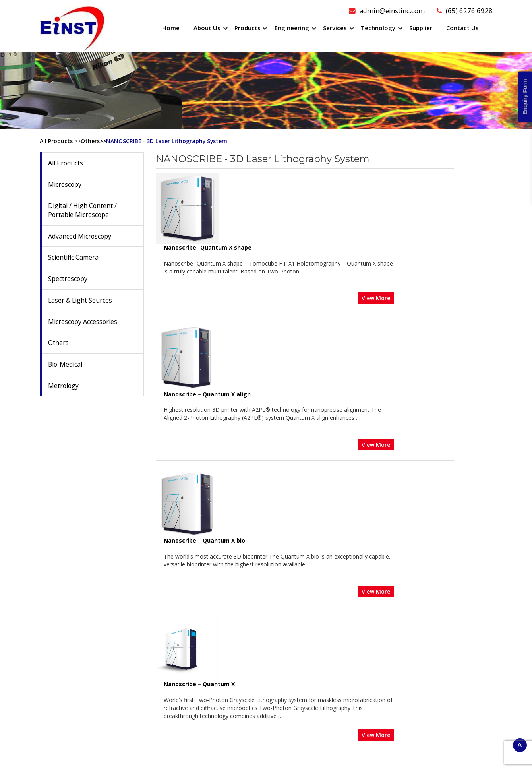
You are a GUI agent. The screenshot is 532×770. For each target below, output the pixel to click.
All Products (56, 141)
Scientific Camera (73, 258)
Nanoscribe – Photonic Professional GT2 (281, 509)
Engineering (292, 28)
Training (286, 645)
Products (248, 28)
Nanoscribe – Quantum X (259, 430)
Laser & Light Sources (81, 301)
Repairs (285, 625)
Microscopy (65, 184)
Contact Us (462, 28)
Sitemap (330, 757)
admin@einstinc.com (386, 11)
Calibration (289, 655)
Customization (294, 698)
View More (435, 226)
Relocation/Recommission (309, 635)
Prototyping (290, 708)
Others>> (93, 141)
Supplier (421, 28)
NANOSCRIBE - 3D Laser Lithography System (167, 141)
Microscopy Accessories (83, 322)
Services (335, 28)
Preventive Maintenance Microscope (322, 615)
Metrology (64, 386)
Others (58, 343)
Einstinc (251, 757)
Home (171, 28)
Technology (378, 28)
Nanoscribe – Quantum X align (267, 264)
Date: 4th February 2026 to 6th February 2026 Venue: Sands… (85, 644)
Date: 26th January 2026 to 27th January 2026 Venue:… (87, 690)
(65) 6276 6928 (465, 11)
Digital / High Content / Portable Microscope (83, 210)
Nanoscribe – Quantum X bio (264, 346)
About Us (207, 28)
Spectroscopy (68, 279)
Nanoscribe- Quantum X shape (267, 176)
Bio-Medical (66, 365)
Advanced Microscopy (80, 236)
